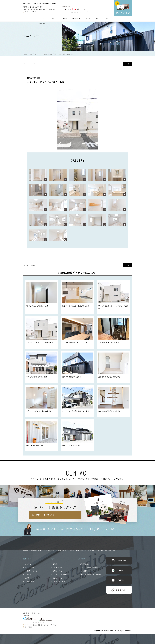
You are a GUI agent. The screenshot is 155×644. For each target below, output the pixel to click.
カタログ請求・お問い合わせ (91, 575)
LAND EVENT (76, 19)
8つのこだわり (30, 568)
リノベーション (30, 582)
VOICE (98, 19)
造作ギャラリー (58, 578)
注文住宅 (28, 575)
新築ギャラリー (58, 571)
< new (26, 64)
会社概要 (83, 571)
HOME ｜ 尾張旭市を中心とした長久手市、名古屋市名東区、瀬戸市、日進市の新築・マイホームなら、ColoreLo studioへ (70, 550)
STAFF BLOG (85, 564)
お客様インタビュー (60, 582)
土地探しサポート (31, 571)
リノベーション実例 (60, 575)
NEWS (55, 564)
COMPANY (42, 23)
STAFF (107, 19)
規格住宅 (28, 578)
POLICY (65, 19)
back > (33, 64)
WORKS (88, 19)
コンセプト (29, 564)
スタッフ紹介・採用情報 (89, 568)
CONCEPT (54, 19)
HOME (44, 19)
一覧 (128, 64)
